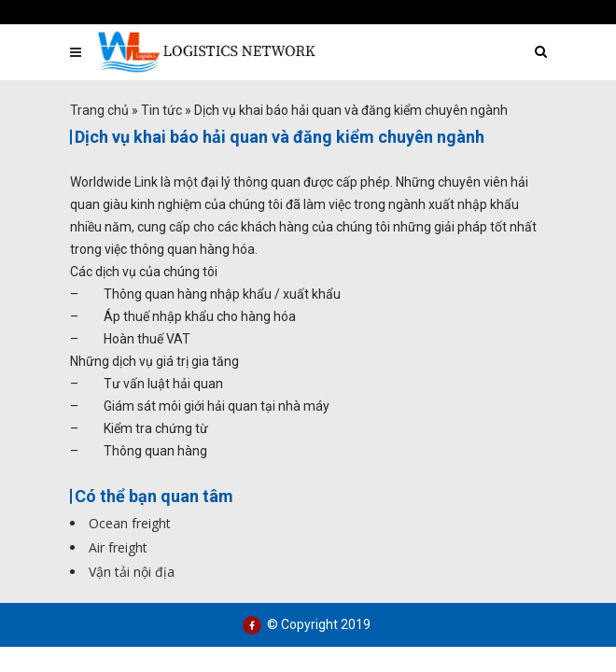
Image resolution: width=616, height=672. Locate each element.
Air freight (118, 547)
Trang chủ (99, 110)
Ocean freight (130, 523)
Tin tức (161, 110)
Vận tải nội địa (132, 572)
